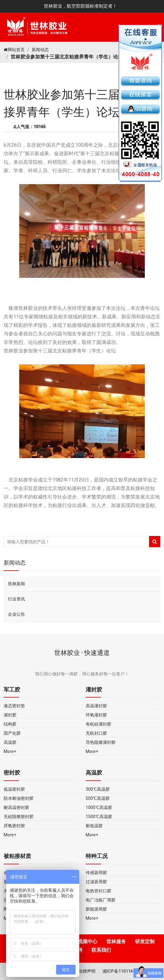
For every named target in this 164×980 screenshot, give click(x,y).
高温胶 (10, 742)
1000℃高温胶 (99, 807)
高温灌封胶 (96, 706)
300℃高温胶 (98, 789)
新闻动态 (40, 50)
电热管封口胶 (98, 891)
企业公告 (16, 614)
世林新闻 (16, 584)
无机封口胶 (96, 733)
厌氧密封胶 (14, 826)
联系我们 (101, 950)
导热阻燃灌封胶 (101, 742)
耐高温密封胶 (16, 807)
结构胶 (10, 724)
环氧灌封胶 (96, 715)
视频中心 (87, 942)
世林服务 (116, 942)
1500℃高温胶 (99, 817)
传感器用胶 (96, 873)
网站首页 (14, 50)
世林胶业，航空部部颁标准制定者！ (80, 6)
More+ (10, 751)
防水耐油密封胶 (19, 798)
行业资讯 (16, 599)
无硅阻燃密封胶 (19, 817)
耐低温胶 (94, 826)
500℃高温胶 (98, 798)
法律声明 (87, 971)
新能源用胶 (96, 909)
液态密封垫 (14, 706)
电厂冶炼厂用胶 (101, 900)
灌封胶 (10, 715)
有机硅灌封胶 (98, 724)
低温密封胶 (14, 789)
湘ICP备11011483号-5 (124, 971)
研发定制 (145, 942)
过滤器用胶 (96, 882)
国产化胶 (12, 733)
